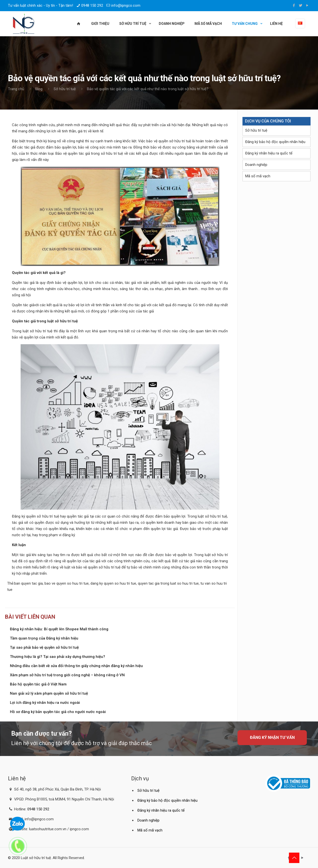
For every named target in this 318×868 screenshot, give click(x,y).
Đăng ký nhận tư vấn (272, 737)
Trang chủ (16, 89)
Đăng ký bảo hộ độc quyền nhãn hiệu (275, 142)
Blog (39, 89)
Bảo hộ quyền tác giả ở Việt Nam (38, 684)
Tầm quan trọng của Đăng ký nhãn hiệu (44, 638)
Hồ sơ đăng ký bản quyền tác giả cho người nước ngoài (58, 712)
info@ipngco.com (126, 5)
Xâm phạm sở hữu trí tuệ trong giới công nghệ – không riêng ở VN (67, 675)
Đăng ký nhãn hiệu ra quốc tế (269, 153)
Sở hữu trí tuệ (65, 89)
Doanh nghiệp (256, 165)
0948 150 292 (92, 5)
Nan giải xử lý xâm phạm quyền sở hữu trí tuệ (49, 693)
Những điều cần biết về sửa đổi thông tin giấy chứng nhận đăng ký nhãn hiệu (76, 666)
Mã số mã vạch (258, 176)
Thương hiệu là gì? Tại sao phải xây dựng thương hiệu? (58, 657)
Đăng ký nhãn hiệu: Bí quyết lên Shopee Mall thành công (59, 629)
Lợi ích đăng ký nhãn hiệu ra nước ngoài (45, 703)
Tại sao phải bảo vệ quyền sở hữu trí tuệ (44, 647)
